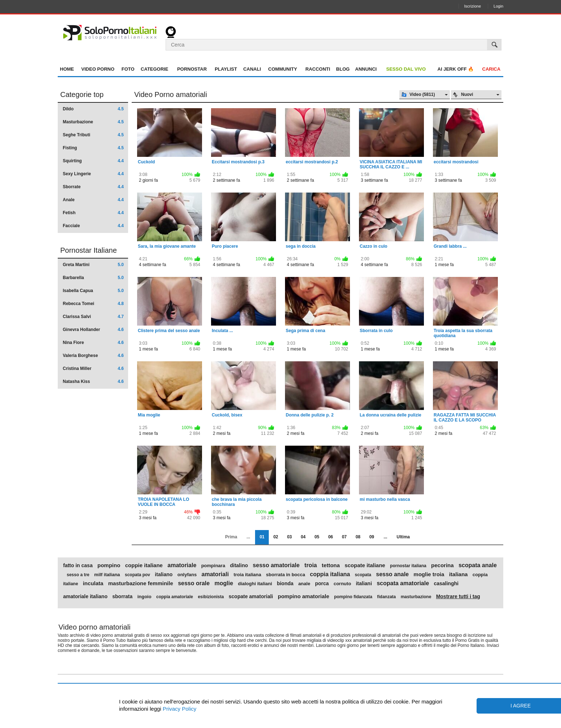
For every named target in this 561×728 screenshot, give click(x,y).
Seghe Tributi (93, 135)
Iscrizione (473, 6)
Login (498, 6)
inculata (93, 583)
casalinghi (446, 583)
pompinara (213, 566)
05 (317, 537)
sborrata (122, 596)
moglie (224, 583)
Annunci (366, 69)
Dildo (93, 109)
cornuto (342, 584)
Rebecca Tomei (93, 304)
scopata (363, 575)
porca (322, 583)
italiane (71, 584)
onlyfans (187, 575)
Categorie (154, 69)
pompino (109, 565)
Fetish (93, 213)
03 (290, 537)
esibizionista (211, 597)
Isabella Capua (93, 291)
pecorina (442, 565)
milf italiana (107, 575)
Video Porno (98, 69)
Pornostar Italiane (89, 250)
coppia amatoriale (175, 597)
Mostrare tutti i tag (458, 596)
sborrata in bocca (285, 575)
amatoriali (215, 574)
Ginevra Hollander (93, 330)
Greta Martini (93, 265)
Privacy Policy (179, 709)
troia (311, 565)
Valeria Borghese (93, 356)
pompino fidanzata (353, 597)
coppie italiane (144, 565)
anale (304, 584)
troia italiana (247, 575)
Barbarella (93, 278)
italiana (459, 574)
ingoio (144, 597)
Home (67, 69)
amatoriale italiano (85, 596)
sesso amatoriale (276, 565)
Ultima (403, 537)
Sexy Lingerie (93, 174)
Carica (492, 69)
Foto (128, 69)
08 (358, 537)
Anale (93, 200)
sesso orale (194, 583)
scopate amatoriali (251, 596)
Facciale (93, 226)
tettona (331, 565)
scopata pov (137, 575)
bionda (285, 583)
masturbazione (416, 597)
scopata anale (478, 565)
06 (331, 537)
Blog (343, 69)
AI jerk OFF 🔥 (456, 69)
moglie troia (429, 574)
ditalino (239, 565)
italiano (164, 574)
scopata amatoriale (403, 583)
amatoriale (182, 565)
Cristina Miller (93, 369)
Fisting (93, 148)
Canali (252, 69)
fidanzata (386, 597)
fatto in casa (78, 565)
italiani (364, 583)
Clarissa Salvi (93, 317)
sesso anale (392, 574)
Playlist (226, 69)
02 (276, 537)
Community (282, 69)
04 (303, 537)
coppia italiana (330, 574)
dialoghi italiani (255, 584)
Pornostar (192, 69)
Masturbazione (93, 122)
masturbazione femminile (141, 583)
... (385, 537)
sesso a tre (78, 575)
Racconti (318, 69)
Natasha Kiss (93, 381)
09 (372, 537)
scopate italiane (365, 565)
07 (344, 537)
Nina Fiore (93, 343)
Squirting (93, 161)
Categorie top (82, 94)
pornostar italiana (408, 566)
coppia (480, 575)
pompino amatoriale (304, 596)
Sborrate (93, 187)
